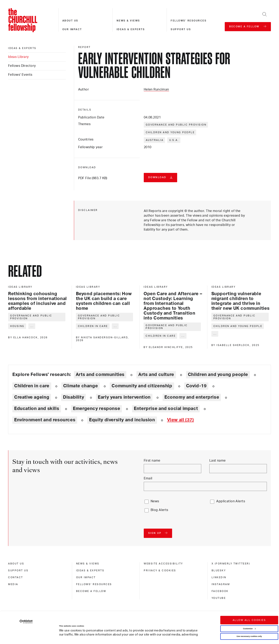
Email (148, 478)
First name (152, 461)
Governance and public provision (176, 125)
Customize (249, 609)
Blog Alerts (159, 510)
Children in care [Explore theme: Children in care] (32, 386)
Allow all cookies (249, 600)
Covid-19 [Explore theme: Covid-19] (196, 386)
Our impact (72, 29)
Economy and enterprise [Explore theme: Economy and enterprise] (192, 397)
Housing (17, 326)
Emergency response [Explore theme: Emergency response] (96, 409)
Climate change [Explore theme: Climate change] (81, 386)
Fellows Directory (22, 66)
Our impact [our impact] (86, 577)
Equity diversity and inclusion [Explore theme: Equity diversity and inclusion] (122, 420)
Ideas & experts (131, 29)
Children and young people (170, 132)
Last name (218, 461)
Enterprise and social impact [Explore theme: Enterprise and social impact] (166, 409)
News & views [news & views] (88, 564)
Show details (61, 630)
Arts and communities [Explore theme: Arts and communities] (100, 375)
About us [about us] (16, 564)
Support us (181, 29)
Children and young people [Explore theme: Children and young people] (218, 375)
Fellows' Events (20, 75)
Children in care (93, 326)
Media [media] (13, 584)
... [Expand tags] (32, 326)
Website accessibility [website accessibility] (163, 564)
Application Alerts (231, 501)
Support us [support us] (18, 571)
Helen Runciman (156, 89)
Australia (155, 140)
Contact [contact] (16, 577)
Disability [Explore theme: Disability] (73, 397)
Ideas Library (18, 57)
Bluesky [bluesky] (219, 571)
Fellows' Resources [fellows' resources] (94, 584)
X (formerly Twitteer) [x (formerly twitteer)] (231, 564)
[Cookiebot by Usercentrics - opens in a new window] (26, 602)
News (155, 501)
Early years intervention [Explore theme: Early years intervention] (124, 397)
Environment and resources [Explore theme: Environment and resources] (45, 420)
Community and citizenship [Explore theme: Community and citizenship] (142, 386)
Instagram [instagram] (221, 584)
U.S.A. (174, 140)
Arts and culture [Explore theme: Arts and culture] (156, 375)
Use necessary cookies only (249, 616)
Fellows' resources (189, 21)
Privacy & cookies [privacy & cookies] (160, 571)
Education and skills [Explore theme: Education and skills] (37, 409)
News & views (128, 21)
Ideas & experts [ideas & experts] (22, 48)
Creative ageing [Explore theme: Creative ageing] (32, 397)
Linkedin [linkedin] (219, 577)
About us (70, 21)
